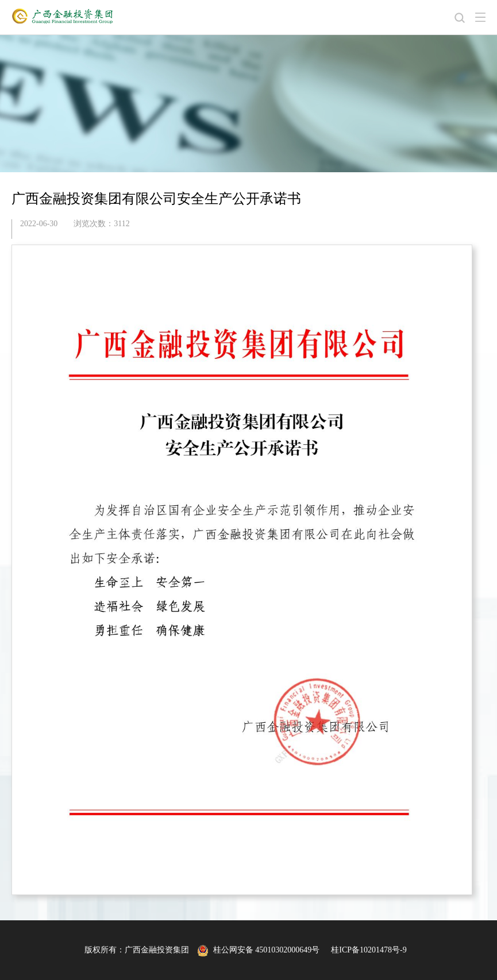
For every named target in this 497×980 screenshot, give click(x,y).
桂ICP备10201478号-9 (369, 950)
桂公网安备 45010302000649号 (259, 950)
